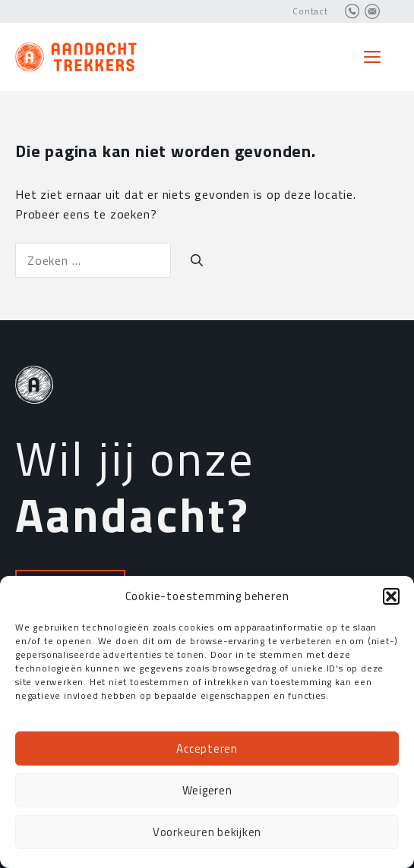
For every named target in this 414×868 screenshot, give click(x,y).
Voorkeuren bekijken (207, 832)
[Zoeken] (197, 260)
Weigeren (207, 790)
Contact (310, 11)
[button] (391, 596)
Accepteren (207, 748)
